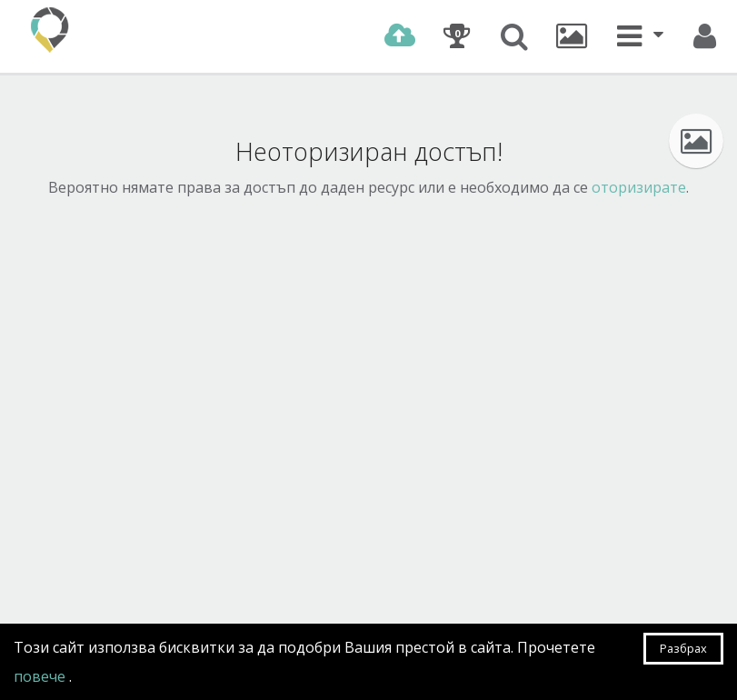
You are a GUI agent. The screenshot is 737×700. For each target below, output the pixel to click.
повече (41, 676)
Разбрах (683, 648)
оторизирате (639, 187)
